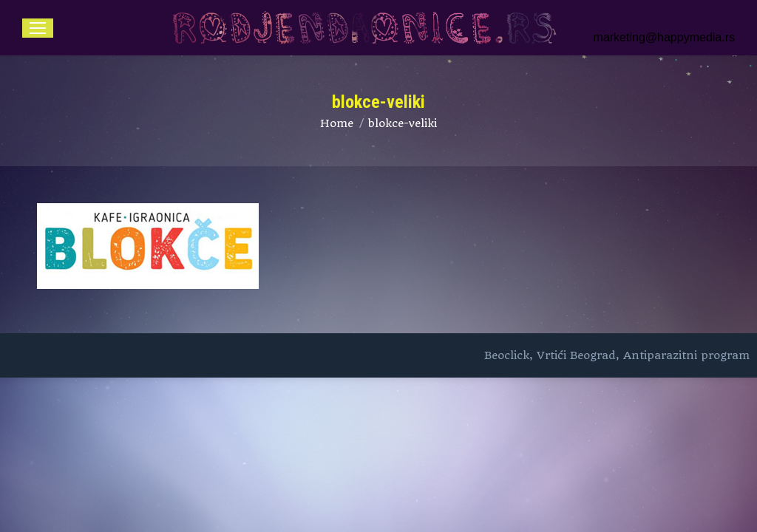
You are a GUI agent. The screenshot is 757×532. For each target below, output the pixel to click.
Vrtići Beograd (576, 355)
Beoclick (507, 355)
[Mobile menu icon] (38, 28)
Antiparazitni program (686, 355)
